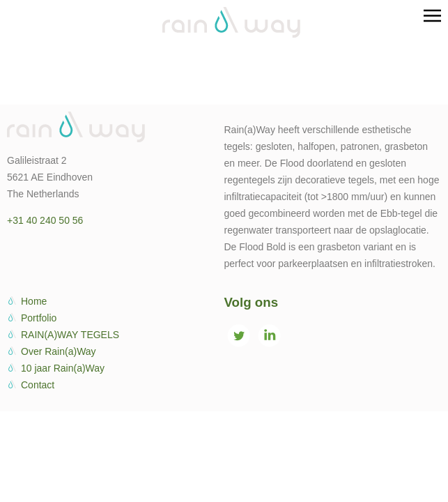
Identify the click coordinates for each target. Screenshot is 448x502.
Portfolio (39, 318)
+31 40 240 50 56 (45, 220)
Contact (38, 385)
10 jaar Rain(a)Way (63, 368)
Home (34, 301)
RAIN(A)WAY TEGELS (70, 335)
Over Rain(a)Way (59, 351)
